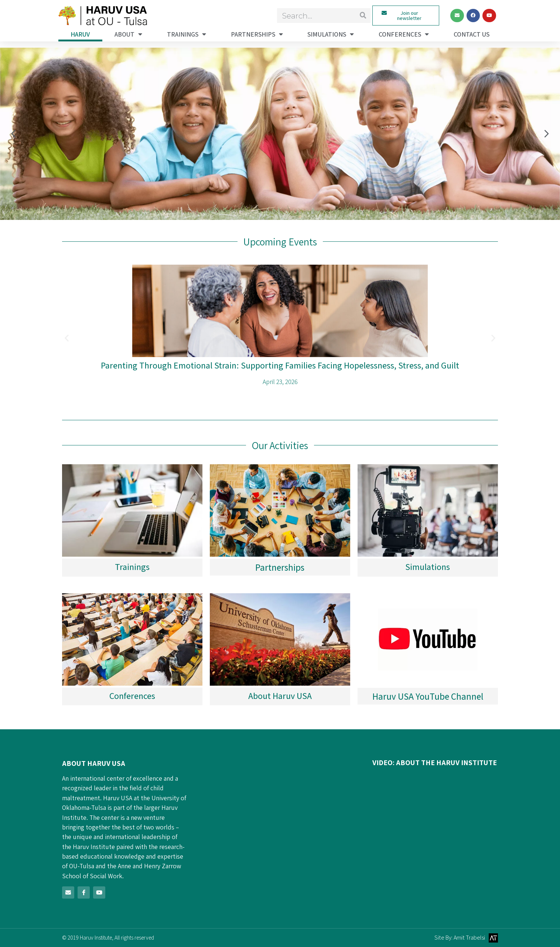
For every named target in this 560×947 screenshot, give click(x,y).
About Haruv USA (280, 696)
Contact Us (472, 34)
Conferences (404, 34)
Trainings (187, 34)
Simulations (331, 34)
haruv (80, 34)
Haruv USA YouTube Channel (428, 696)
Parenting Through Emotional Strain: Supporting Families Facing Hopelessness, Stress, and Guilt (280, 365)
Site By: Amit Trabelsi (460, 938)
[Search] (363, 16)
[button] (16, 134)
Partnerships (257, 34)
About (128, 34)
